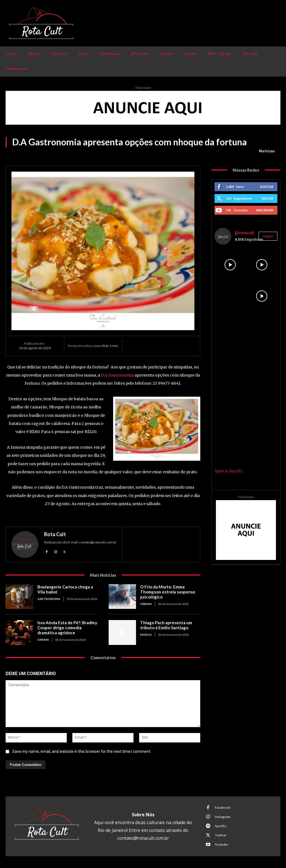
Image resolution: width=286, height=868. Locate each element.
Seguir (267, 198)
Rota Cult (55, 534)
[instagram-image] (230, 265)
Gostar (267, 187)
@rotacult (244, 233)
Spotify (221, 826)
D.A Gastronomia (117, 375)
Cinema (146, 604)
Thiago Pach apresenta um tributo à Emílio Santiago (166, 625)
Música (146, 635)
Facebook (223, 807)
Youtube (221, 844)
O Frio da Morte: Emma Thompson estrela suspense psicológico (168, 592)
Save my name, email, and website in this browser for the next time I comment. (82, 751)
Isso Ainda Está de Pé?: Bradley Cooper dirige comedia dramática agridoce (67, 628)
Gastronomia (49, 599)
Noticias (267, 151)
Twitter (221, 835)
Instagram (223, 817)
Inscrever (265, 210)
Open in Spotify (228, 471)
